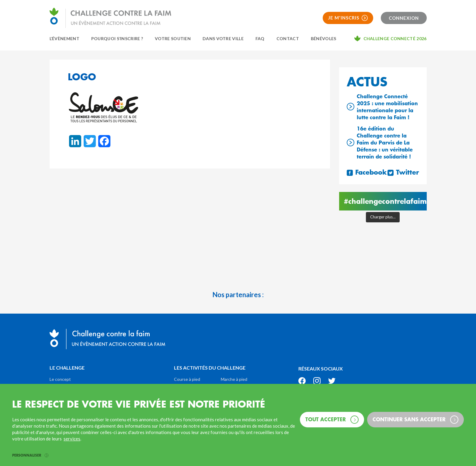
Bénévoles (324, 38)
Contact (288, 38)
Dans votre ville (223, 38)
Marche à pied (234, 379)
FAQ (260, 38)
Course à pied (187, 379)
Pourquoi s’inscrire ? (117, 38)
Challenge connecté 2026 (395, 38)
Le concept (60, 379)
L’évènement (64, 38)
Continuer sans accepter (415, 420)
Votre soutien (173, 38)
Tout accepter (332, 420)
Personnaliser (30, 456)
